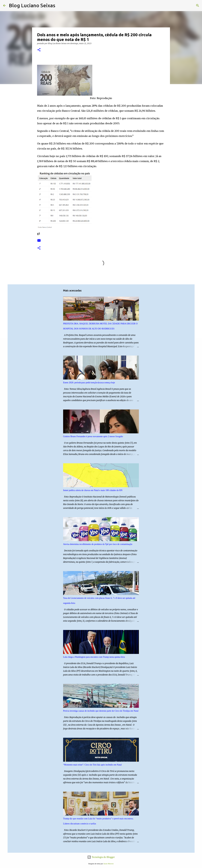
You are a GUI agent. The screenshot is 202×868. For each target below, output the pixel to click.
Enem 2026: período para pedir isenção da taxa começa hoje (89, 383)
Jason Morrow (109, 864)
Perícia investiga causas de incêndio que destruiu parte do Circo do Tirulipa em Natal (101, 711)
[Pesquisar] (60, 6)
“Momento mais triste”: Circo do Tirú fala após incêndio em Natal (92, 765)
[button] (39, 50)
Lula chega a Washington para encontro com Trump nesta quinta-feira (94, 657)
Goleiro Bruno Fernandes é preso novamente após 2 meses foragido (93, 436)
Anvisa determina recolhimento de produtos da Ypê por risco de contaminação (98, 544)
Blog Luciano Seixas (32, 5)
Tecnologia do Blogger (101, 857)
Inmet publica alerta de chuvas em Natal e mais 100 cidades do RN (93, 490)
